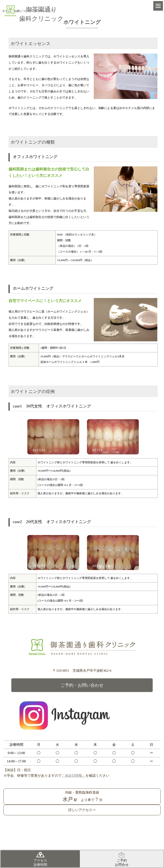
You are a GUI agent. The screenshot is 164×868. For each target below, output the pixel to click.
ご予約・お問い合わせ (82, 685)
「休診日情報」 (73, 776)
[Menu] (158, 6)
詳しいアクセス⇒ (82, 810)
